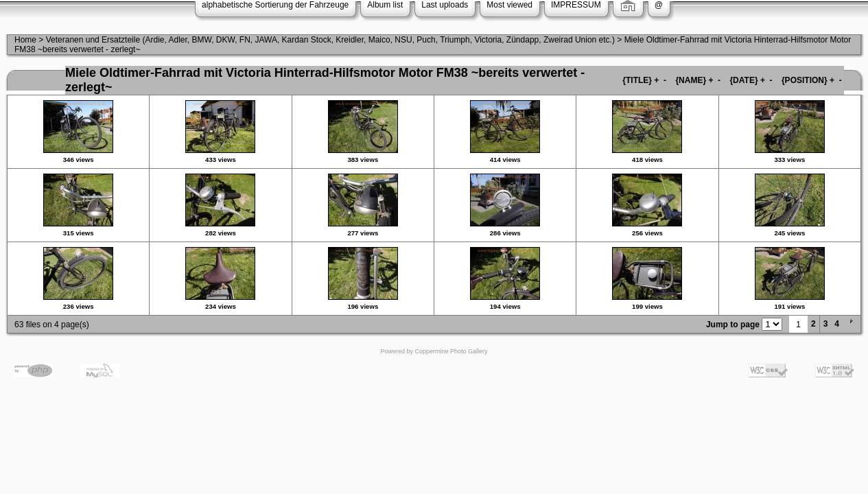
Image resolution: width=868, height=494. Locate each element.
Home (25, 40)
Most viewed (509, 5)
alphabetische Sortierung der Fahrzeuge (275, 5)
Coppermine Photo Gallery (451, 351)
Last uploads (445, 5)
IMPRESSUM (576, 5)
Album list (385, 5)
